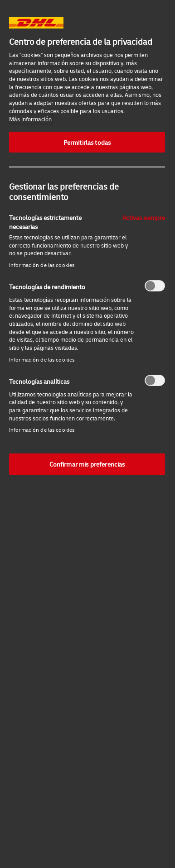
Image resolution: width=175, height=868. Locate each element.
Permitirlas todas (87, 142)
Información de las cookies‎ (42, 265)
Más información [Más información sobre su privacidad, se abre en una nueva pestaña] (30, 119)
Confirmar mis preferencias (87, 464)
